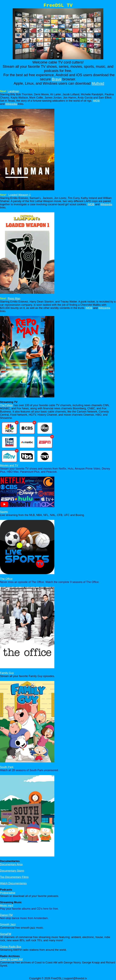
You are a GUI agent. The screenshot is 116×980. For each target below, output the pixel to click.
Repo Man (14, 298)
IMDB (96, 101)
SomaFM (6, 934)
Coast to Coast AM (11, 959)
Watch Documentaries (13, 883)
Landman (13, 91)
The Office (6, 579)
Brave (57, 79)
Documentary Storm (12, 871)
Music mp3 (7, 905)
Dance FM (6, 915)
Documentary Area (11, 864)
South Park (7, 767)
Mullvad (98, 83)
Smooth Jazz (8, 924)
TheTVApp (6, 405)
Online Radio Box (11, 947)
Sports (4, 512)
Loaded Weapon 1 (20, 195)
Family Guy (7, 673)
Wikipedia (11, 104)
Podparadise (8, 893)
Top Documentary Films (14, 877)
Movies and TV (9, 465)
